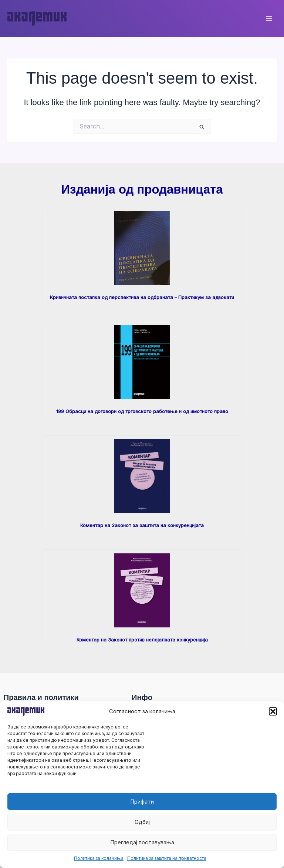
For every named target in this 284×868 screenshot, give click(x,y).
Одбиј (142, 822)
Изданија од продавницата (142, 189)
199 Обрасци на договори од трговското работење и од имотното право (142, 411)
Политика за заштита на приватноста (167, 858)
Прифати (142, 802)
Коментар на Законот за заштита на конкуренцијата (142, 525)
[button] (273, 711)
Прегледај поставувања (142, 842)
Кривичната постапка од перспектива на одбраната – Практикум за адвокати (142, 297)
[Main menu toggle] (269, 19)
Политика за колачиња (99, 858)
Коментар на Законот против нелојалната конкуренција (142, 640)
